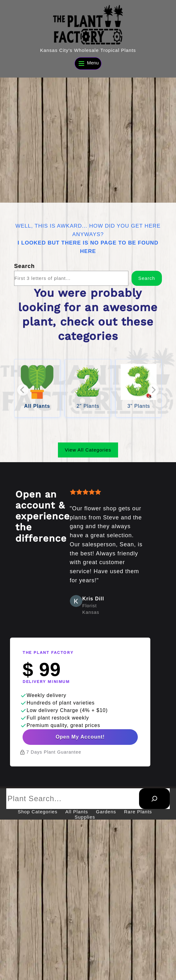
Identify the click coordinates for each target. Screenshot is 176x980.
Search (24, 266)
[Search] (154, 802)
